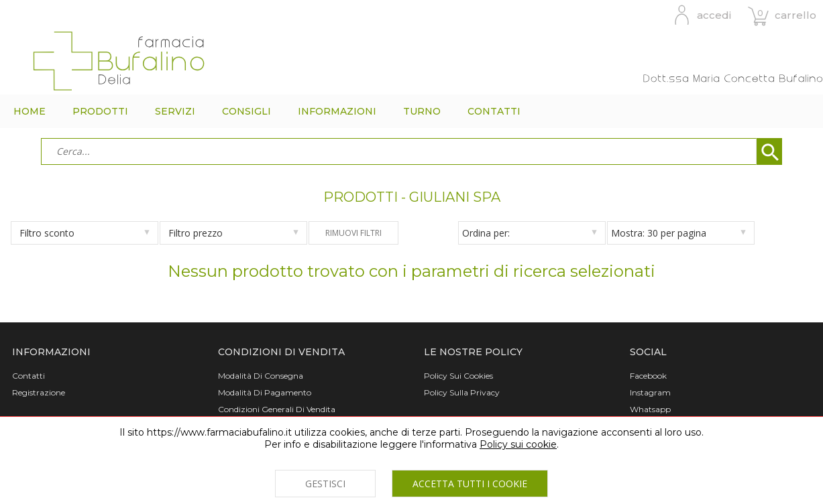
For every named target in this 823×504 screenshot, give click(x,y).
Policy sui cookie (518, 444)
